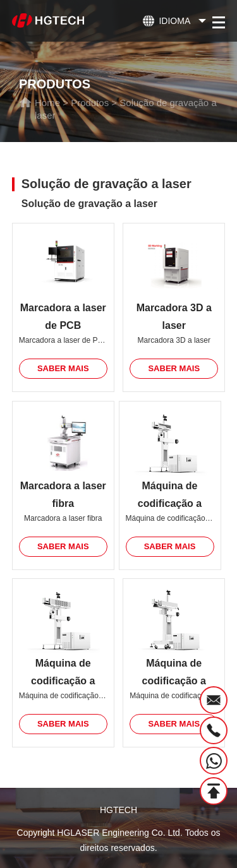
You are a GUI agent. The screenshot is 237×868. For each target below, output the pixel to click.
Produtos (90, 103)
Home (47, 103)
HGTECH (118, 810)
